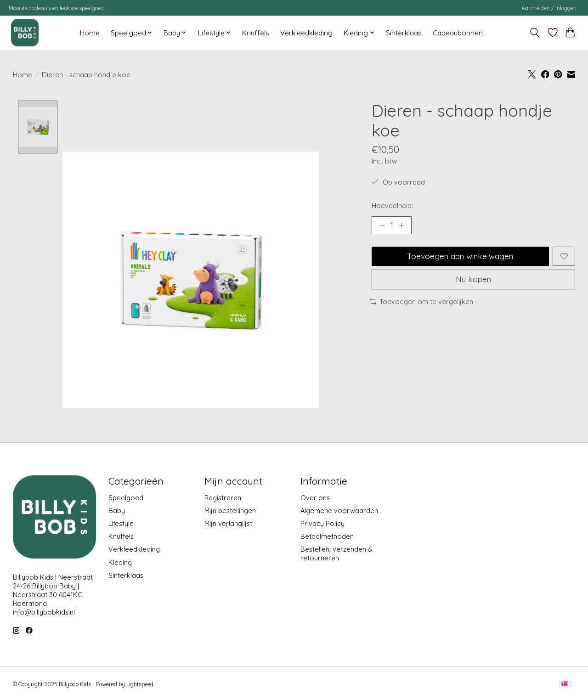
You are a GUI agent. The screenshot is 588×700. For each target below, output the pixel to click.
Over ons (315, 498)
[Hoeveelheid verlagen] (382, 226)
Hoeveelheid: (392, 206)
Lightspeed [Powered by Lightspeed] (140, 684)
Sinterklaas (404, 33)
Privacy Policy (322, 523)
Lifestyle (121, 523)
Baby (117, 511)
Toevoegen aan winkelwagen (460, 257)
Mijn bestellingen (230, 511)
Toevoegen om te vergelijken (422, 303)
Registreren (223, 498)
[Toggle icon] (534, 33)
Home (90, 33)
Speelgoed (126, 498)
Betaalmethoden (327, 537)
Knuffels (256, 33)
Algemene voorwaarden (339, 511)
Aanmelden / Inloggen (549, 8)
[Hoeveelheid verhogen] (402, 226)
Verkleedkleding (306, 33)
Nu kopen (474, 281)
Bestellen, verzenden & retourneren (336, 554)
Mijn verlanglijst (228, 523)
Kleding (120, 562)
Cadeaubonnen (458, 33)
